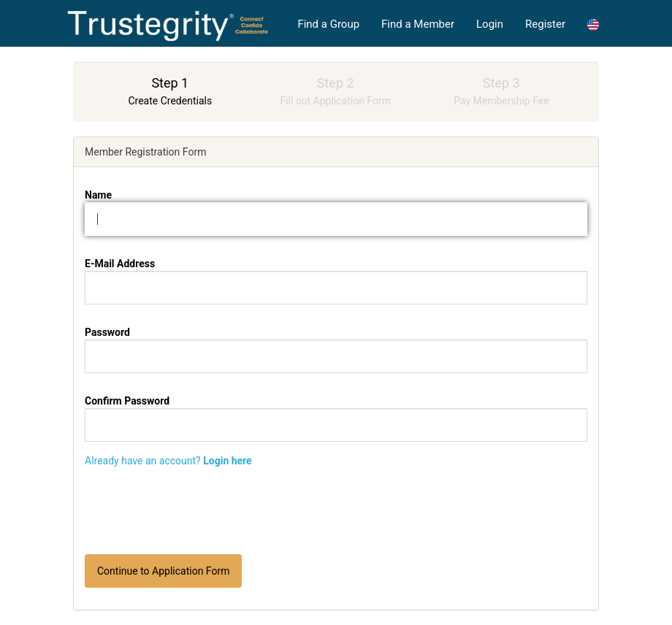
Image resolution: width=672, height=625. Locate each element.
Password (107, 332)
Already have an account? (168, 461)
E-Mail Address (120, 264)
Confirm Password (127, 401)
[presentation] (336, 511)
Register (545, 24)
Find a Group (328, 24)
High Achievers (168, 24)
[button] (593, 24)
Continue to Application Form (163, 571)
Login (490, 24)
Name (98, 195)
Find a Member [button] (418, 24)
